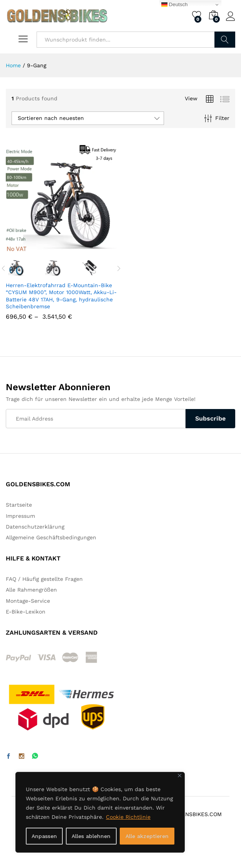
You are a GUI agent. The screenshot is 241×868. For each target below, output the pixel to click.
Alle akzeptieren (147, 836)
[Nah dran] (180, 776)
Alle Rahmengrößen (31, 590)
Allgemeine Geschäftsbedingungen (51, 537)
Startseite (19, 505)
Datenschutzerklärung (35, 527)
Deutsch (175, 5)
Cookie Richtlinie (128, 817)
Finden (225, 40)
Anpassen (44, 836)
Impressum (20, 516)
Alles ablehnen (91, 836)
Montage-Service (28, 601)
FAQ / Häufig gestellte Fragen (44, 579)
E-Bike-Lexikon (26, 612)
